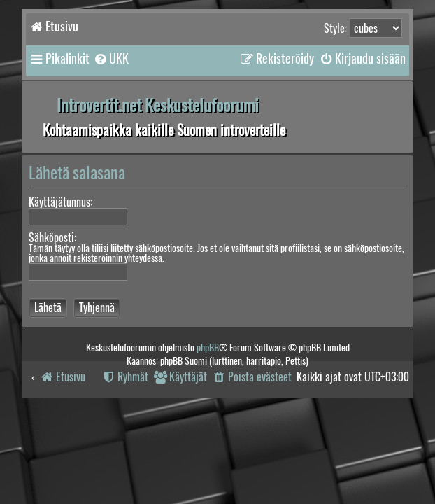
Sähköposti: (52, 238)
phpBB (208, 348)
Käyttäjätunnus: (60, 202)
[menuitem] (111, 59)
